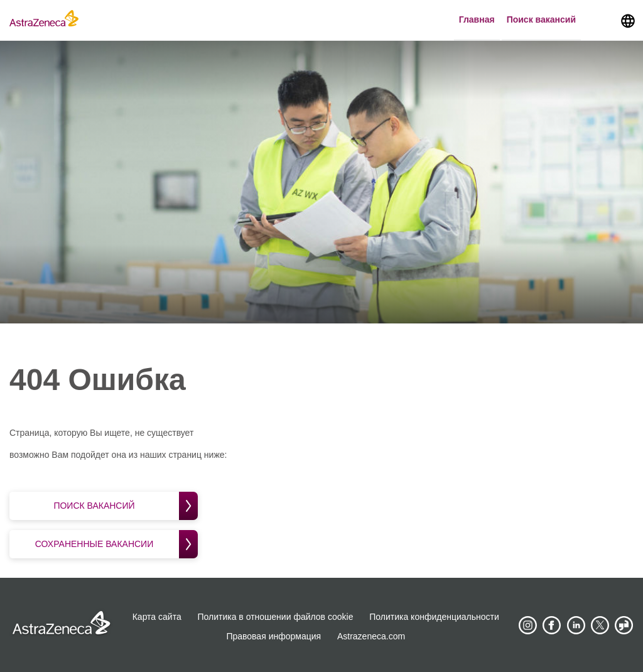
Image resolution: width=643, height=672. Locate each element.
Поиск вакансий (541, 19)
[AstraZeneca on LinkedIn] (576, 626)
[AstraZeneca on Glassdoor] (624, 626)
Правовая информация (273, 636)
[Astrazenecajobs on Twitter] (600, 626)
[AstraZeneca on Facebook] (552, 626)
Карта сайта (157, 617)
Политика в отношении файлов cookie (276, 617)
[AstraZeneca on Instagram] (527, 626)
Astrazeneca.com (371, 636)
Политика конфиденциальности (434, 617)
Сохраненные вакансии (116, 544)
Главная (477, 19)
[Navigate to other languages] (628, 20)
